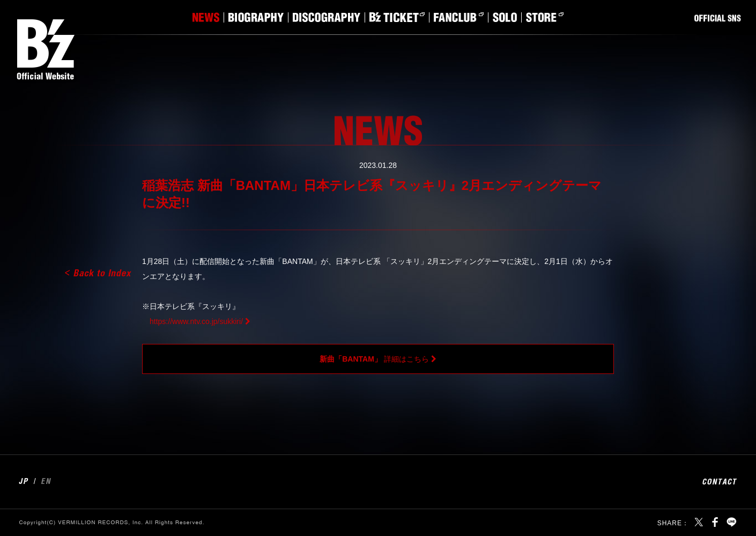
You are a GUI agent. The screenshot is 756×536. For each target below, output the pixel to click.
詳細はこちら (374, 359)
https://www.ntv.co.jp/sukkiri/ (196, 321)
